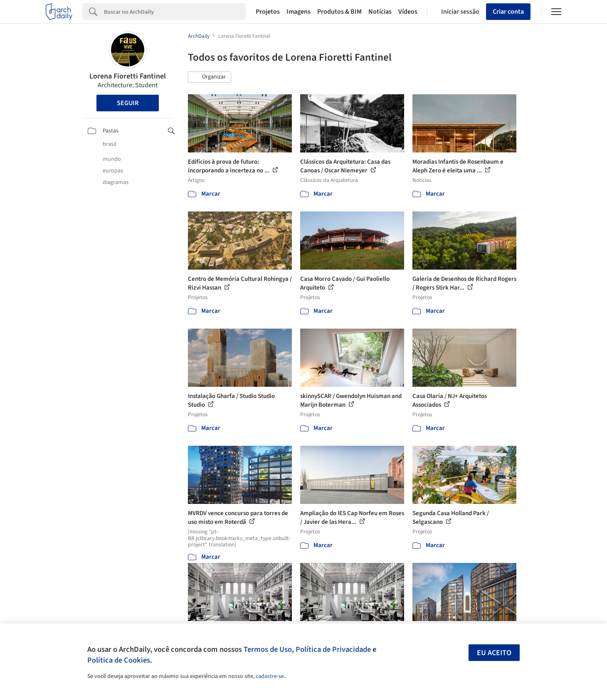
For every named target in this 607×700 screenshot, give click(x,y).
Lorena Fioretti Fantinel (128, 76)
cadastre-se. (270, 676)
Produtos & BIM (339, 12)
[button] (210, 77)
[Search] (175, 12)
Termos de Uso (268, 649)
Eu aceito (494, 653)
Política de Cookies (119, 660)
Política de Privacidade (333, 649)
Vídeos (408, 12)
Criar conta (508, 12)
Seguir (128, 103)
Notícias (380, 12)
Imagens (299, 12)
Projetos (268, 12)
